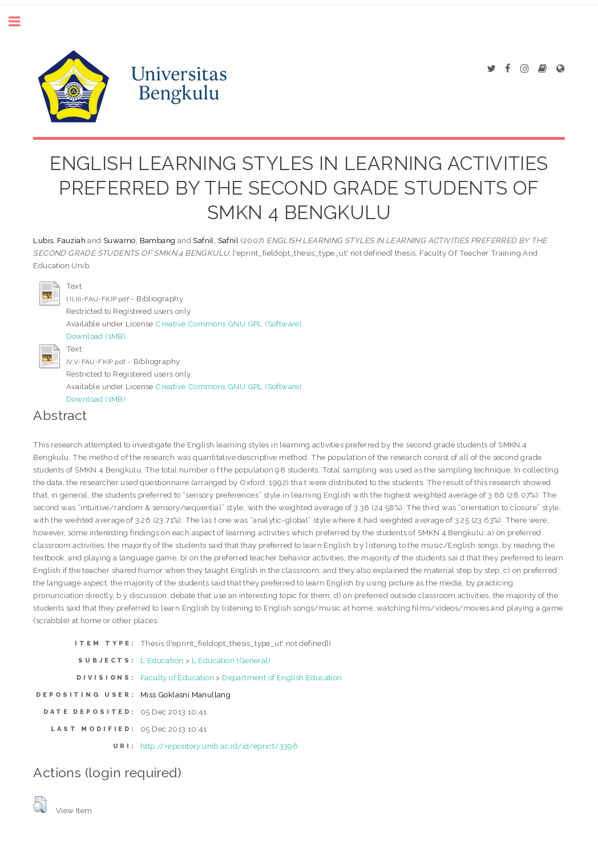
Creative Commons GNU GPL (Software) (229, 324)
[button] (40, 805)
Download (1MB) (96, 336)
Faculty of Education (177, 677)
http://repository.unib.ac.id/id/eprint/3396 (219, 746)
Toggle (21, 21)
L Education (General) (231, 660)
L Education (162, 660)
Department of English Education (282, 677)
